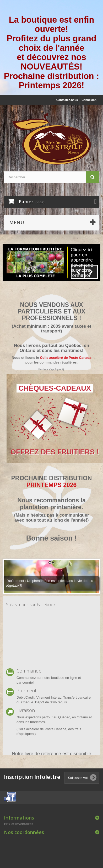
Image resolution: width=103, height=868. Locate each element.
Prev (78, 272)
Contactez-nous (67, 100)
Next (91, 272)
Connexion (89, 100)
